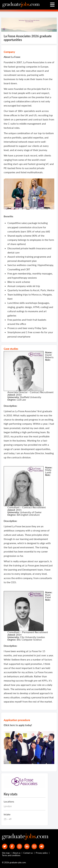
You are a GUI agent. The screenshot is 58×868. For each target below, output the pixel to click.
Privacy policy (42, 853)
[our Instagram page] (19, 846)
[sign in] (42, 846)
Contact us (28, 853)
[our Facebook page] (12, 846)
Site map (6, 853)
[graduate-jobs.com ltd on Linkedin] (27, 846)
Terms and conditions (11, 855)
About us (16, 853)
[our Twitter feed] (5, 846)
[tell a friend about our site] (34, 846)
